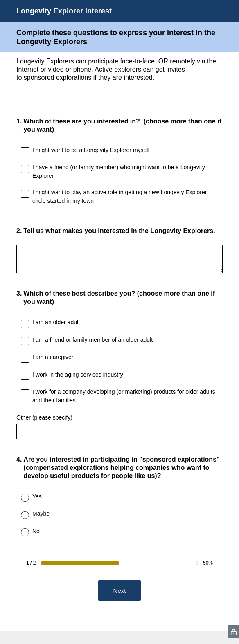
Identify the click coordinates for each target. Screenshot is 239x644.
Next (120, 591)
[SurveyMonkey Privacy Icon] (234, 632)
